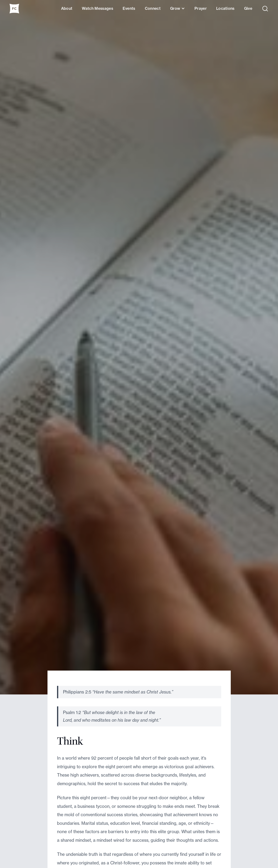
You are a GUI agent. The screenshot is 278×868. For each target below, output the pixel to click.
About (67, 8)
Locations (225, 8)
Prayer (201, 8)
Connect (153, 8)
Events (129, 8)
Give (248, 8)
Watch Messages (97, 8)
